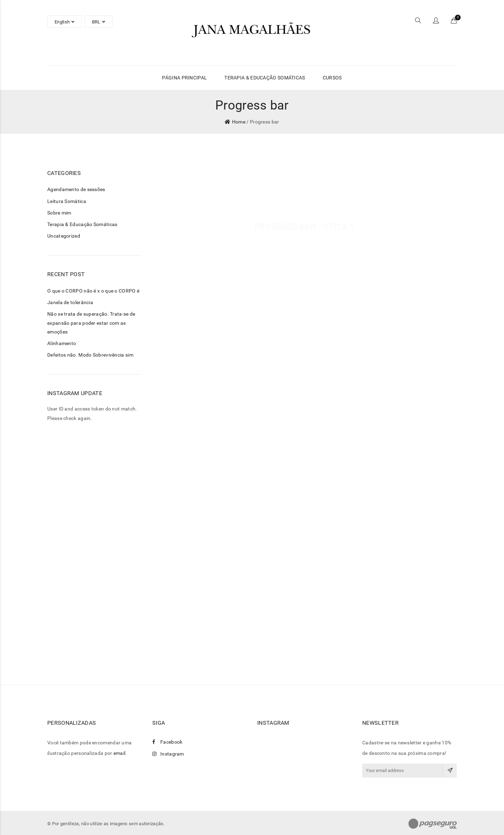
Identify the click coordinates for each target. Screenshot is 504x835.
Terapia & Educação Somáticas (82, 224)
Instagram (168, 754)
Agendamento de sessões (76, 189)
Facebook (167, 742)
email (120, 753)
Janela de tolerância (70, 302)
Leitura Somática (67, 201)
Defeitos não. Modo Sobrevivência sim (90, 355)
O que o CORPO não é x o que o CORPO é (93, 291)
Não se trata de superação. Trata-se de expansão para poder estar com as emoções (91, 323)
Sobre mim (59, 213)
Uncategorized (64, 236)
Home (239, 122)
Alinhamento (62, 343)
